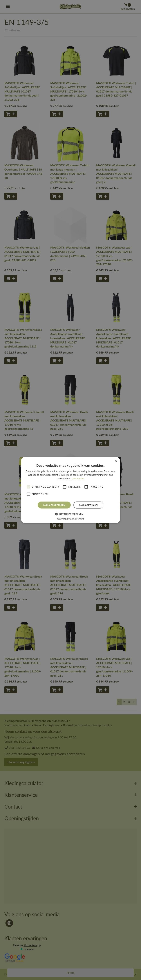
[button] (70, 514)
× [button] (116, 461)
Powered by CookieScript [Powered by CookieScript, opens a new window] (71, 519)
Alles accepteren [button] (54, 505)
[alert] (70, 490)
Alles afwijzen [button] (88, 505)
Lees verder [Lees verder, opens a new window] (78, 479)
